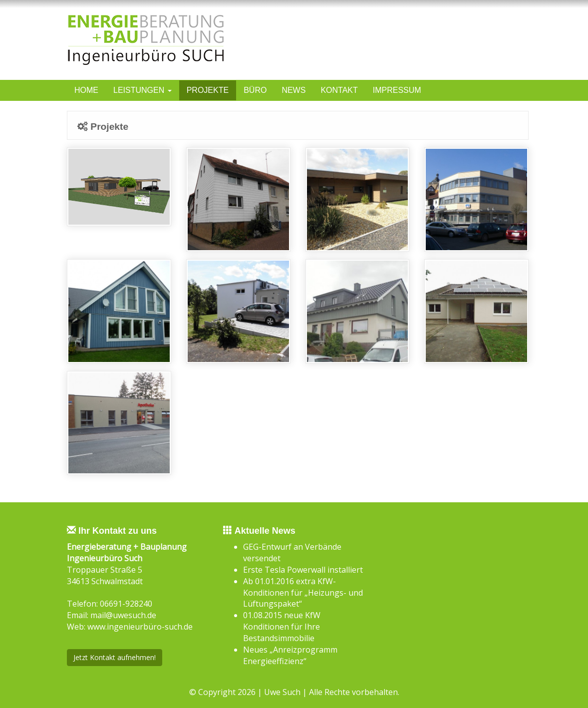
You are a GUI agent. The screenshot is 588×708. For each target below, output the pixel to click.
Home (86, 90)
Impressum (397, 90)
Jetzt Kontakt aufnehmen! (115, 657)
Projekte (208, 90)
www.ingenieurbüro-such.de (140, 627)
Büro (255, 90)
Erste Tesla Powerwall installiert (303, 570)
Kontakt (339, 90)
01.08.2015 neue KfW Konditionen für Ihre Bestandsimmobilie (282, 627)
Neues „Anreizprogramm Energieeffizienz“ (290, 655)
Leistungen (143, 90)
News (294, 90)
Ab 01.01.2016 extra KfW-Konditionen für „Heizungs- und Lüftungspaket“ (303, 593)
